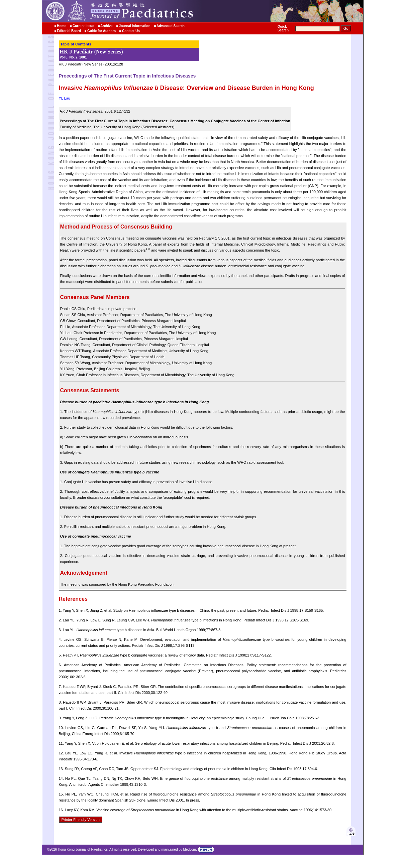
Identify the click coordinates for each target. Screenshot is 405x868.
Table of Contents (76, 44)
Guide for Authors (102, 31)
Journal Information (135, 26)
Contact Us (131, 31)
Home (62, 26)
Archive (107, 26)
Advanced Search (171, 26)
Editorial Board (69, 31)
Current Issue (83, 26)
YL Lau (65, 98)
